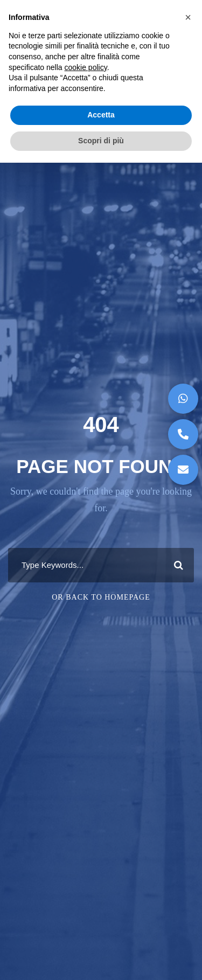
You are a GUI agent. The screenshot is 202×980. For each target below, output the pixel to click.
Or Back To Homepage (101, 597)
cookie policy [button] (86, 67)
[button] (183, 470)
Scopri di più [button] (101, 141)
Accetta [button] (101, 115)
